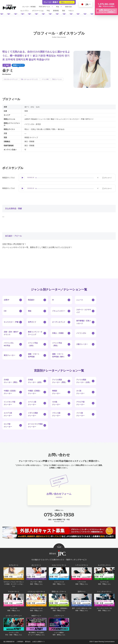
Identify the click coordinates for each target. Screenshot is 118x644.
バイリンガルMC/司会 (9, 344)
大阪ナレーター (82, 344)
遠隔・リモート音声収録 (34, 355)
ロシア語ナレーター (8, 425)
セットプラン (25, 11)
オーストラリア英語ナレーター (35, 425)
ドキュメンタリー (59, 311)
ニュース (80, 300)
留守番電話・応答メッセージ (84, 322)
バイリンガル (81, 333)
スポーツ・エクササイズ (84, 311)
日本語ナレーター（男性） (11, 381)
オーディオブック (59, 322)
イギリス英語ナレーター (33, 414)
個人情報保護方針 (9, 642)
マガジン (71, 11)
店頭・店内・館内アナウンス (11, 333)
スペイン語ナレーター (32, 403)
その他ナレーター (56, 403)
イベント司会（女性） (33, 344)
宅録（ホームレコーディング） (30, 79)
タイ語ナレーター (80, 392)
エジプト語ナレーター (8, 414)
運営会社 (28, 642)
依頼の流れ (69, 7)
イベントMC (45, 79)
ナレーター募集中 (59, 2)
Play (23, 178)
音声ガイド (32, 322)
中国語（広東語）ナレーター (34, 392)
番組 (30, 311)
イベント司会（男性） (57, 344)
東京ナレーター (9, 355)
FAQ (48, 11)
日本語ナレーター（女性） (35, 381)
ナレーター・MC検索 (29, 7)
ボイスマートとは (38, 11)
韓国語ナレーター (56, 392)
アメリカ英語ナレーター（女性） (84, 381)
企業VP (7, 300)
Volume (97, 178)
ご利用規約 (20, 642)
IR (53, 300)
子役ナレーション (57, 79)
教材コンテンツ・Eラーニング (35, 333)
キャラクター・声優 (11, 322)
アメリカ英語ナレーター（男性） (59, 381)
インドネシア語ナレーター (9, 403)
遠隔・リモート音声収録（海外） (59, 355)
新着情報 (56, 11)
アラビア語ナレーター (80, 403)
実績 (64, 11)
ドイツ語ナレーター (80, 414)
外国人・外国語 (58, 333)
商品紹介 (31, 300)
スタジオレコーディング (11, 79)
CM (5, 311)
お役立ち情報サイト (39, 642)
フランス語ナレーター (56, 414)
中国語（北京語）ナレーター (10, 392)
